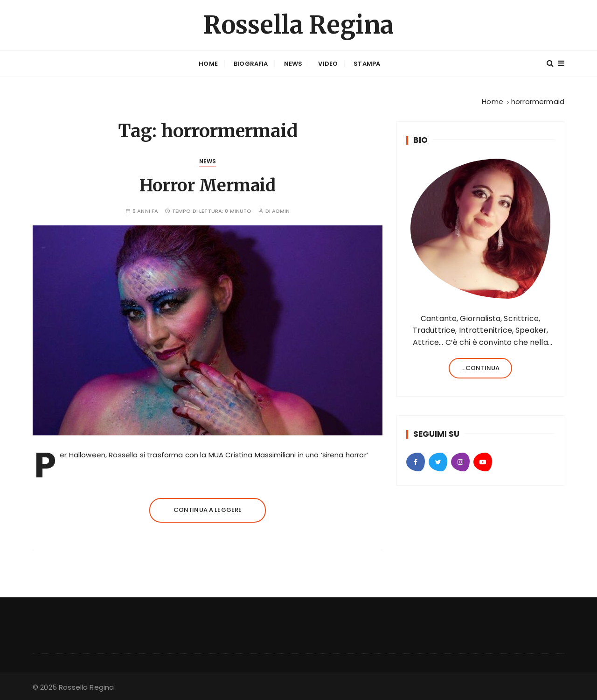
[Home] (493, 101)
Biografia (251, 64)
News (293, 64)
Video (328, 64)
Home (208, 64)
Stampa (367, 64)
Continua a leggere (208, 510)
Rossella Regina (298, 25)
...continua (481, 368)
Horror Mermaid (208, 185)
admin (281, 211)
